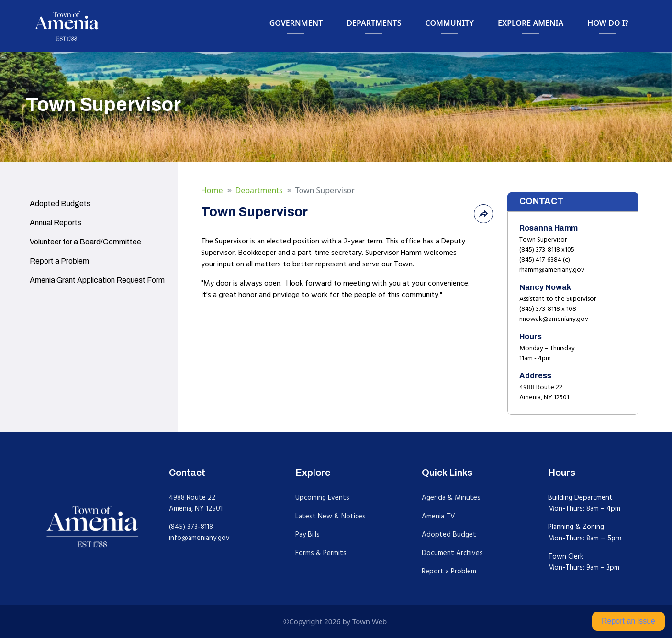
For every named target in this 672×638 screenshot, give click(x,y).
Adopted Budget (449, 534)
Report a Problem (449, 571)
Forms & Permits (321, 553)
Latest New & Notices (330, 516)
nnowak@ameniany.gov (554, 319)
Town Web (370, 621)
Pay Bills (308, 534)
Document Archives (452, 553)
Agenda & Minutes (451, 498)
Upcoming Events (322, 498)
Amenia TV (438, 516)
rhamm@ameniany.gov (552, 270)
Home (212, 190)
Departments (259, 190)
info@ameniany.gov (199, 538)
